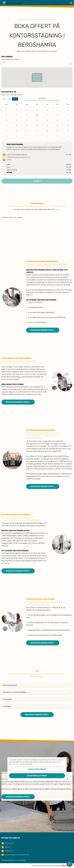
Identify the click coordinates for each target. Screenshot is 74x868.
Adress (4, 63)
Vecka (9, 99)
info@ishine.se (9, 851)
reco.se (57, 209)
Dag (4, 99)
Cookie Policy (15, 764)
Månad (15, 99)
